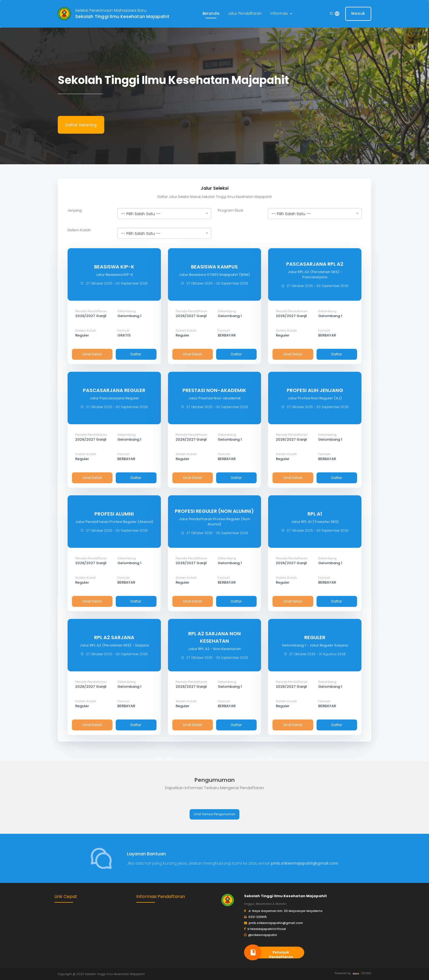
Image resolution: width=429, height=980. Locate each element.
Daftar (136, 354)
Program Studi (231, 210)
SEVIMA (362, 973)
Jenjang (75, 210)
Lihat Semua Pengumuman (215, 814)
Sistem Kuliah (79, 230)
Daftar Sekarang (81, 125)
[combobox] (164, 213)
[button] (282, 14)
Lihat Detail (92, 354)
